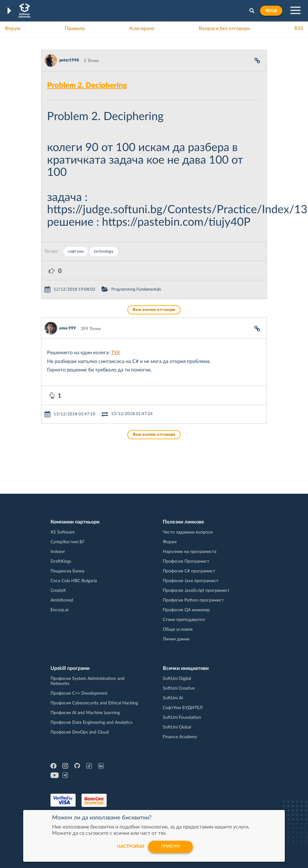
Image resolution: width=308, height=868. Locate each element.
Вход (271, 11)
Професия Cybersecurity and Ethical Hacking (94, 703)
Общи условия (178, 629)
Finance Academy (180, 737)
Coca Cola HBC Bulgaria (74, 581)
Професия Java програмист (191, 581)
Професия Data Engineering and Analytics (91, 723)
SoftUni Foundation (182, 718)
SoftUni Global (177, 727)
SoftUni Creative (179, 688)
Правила (75, 29)
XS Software (63, 532)
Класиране (142, 29)
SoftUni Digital (177, 679)
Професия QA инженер (186, 610)
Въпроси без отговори (224, 29)
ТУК (116, 353)
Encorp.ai (59, 610)
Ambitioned (62, 600)
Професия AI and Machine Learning (85, 713)
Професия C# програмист (189, 571)
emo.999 (68, 328)
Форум (13, 29)
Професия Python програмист (193, 600)
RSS (299, 29)
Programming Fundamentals (136, 289)
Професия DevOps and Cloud (80, 732)
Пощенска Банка (67, 571)
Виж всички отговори (154, 310)
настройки (130, 847)
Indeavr (58, 552)
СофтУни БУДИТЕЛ (183, 708)
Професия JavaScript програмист (196, 591)
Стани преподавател (184, 620)
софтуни (76, 252)
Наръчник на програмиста (190, 552)
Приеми (170, 847)
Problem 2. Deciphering (87, 86)
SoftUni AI (173, 698)
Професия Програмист (186, 561)
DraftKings (61, 561)
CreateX (58, 591)
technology (104, 252)
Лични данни (176, 639)
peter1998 (69, 60)
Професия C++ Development (79, 693)
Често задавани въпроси (188, 532)
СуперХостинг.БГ (68, 542)
